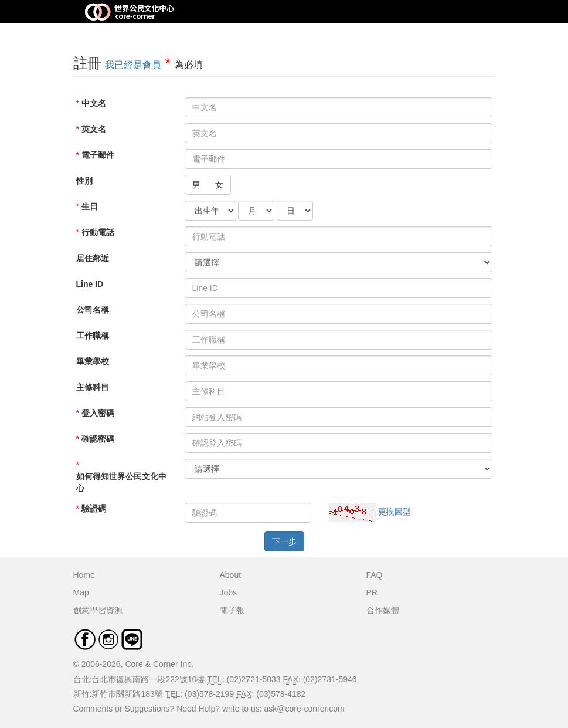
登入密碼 (98, 413)
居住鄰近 (93, 258)
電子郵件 (98, 155)
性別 (84, 181)
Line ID (90, 284)
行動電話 (98, 232)
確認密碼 (98, 439)
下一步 (284, 541)
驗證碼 (94, 509)
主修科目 (93, 387)
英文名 (94, 129)
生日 (90, 206)
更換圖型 (394, 512)
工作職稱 (93, 336)
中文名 (94, 103)
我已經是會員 (133, 65)
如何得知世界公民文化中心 (121, 482)
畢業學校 (93, 361)
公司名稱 (93, 310)
